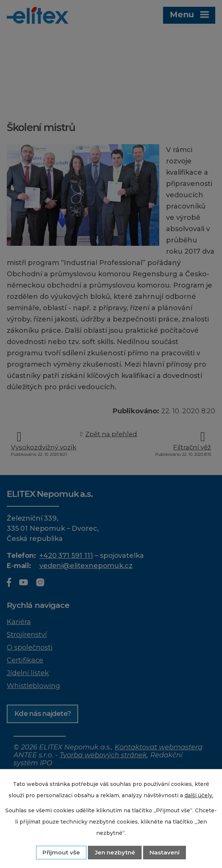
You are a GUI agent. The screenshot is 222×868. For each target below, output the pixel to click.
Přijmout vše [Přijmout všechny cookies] (61, 852)
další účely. (199, 795)
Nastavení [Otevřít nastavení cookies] (165, 852)
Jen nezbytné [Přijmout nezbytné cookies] (115, 852)
